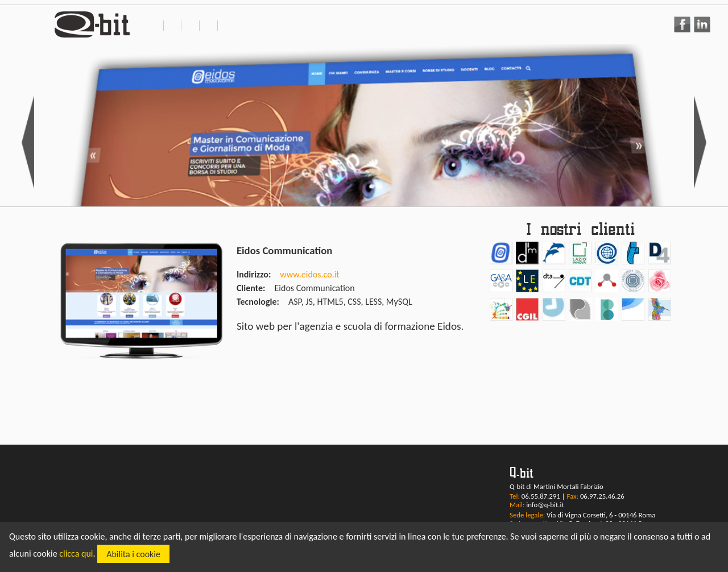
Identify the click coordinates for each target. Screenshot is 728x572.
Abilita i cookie (133, 554)
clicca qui (76, 554)
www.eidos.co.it (309, 274)
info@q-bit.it (545, 505)
